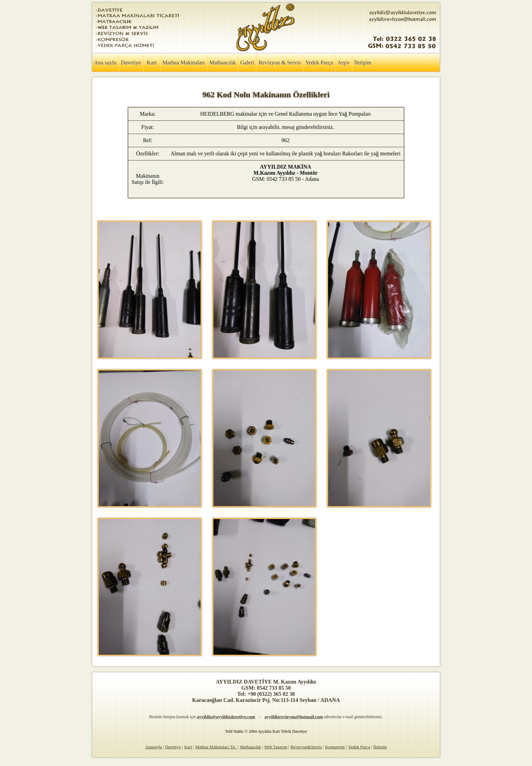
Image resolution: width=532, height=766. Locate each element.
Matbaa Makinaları (184, 63)
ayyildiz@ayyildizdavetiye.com (226, 717)
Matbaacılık (223, 63)
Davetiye (131, 63)
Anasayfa (154, 747)
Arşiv (343, 63)
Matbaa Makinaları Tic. (216, 747)
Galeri (247, 63)
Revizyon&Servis (306, 747)
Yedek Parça (319, 63)
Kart (151, 63)
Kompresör (335, 747)
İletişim (363, 63)
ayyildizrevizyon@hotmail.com (294, 717)
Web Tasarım (276, 747)
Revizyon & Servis (280, 63)
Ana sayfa (105, 63)
